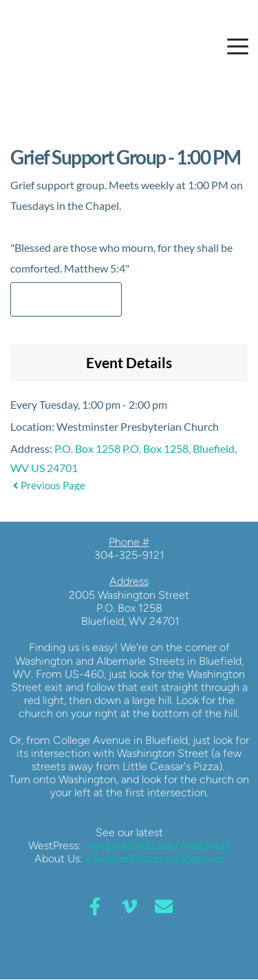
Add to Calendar (66, 299)
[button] (238, 46)
